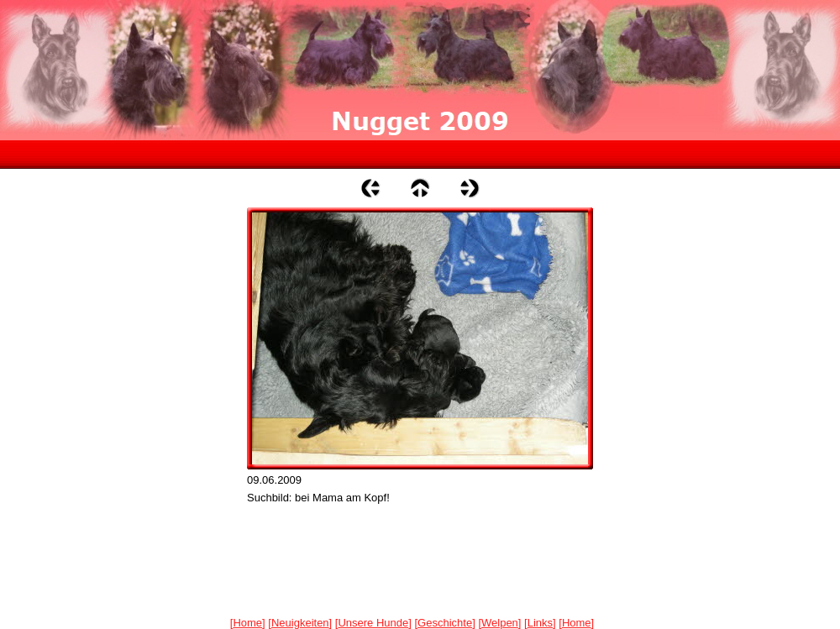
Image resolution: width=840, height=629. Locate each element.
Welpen (500, 623)
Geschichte (445, 623)
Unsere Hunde (373, 623)
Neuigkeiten (300, 623)
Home (247, 623)
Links (540, 623)
